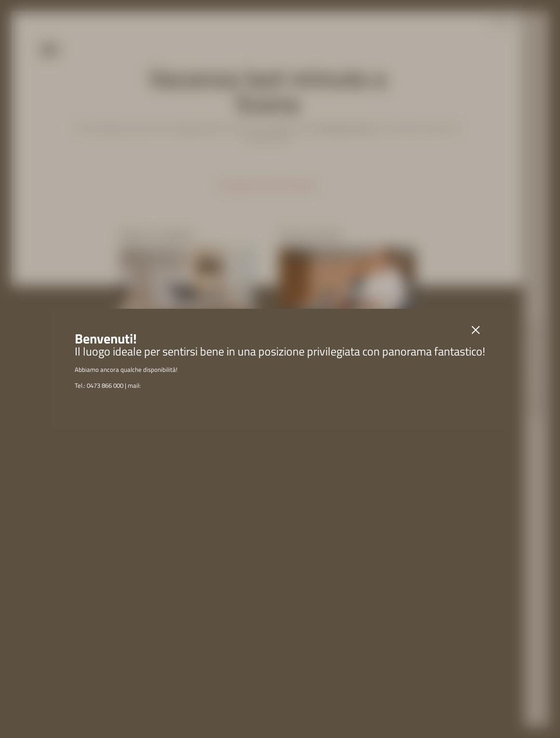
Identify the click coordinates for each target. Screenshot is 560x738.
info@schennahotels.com (177, 385)
